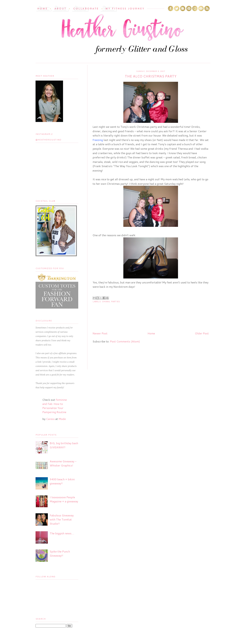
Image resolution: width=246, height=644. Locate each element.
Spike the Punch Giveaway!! (60, 553)
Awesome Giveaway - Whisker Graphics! (63, 463)
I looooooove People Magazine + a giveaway (64, 499)
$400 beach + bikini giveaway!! (62, 481)
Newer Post (100, 333)
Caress (50, 419)
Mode (62, 419)
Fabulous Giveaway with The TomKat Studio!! (62, 519)
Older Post (202, 333)
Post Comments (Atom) (125, 341)
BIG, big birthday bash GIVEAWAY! (64, 445)
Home (151, 333)
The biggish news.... (62, 533)
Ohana (106, 302)
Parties (116, 302)
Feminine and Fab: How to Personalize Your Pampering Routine (55, 406)
